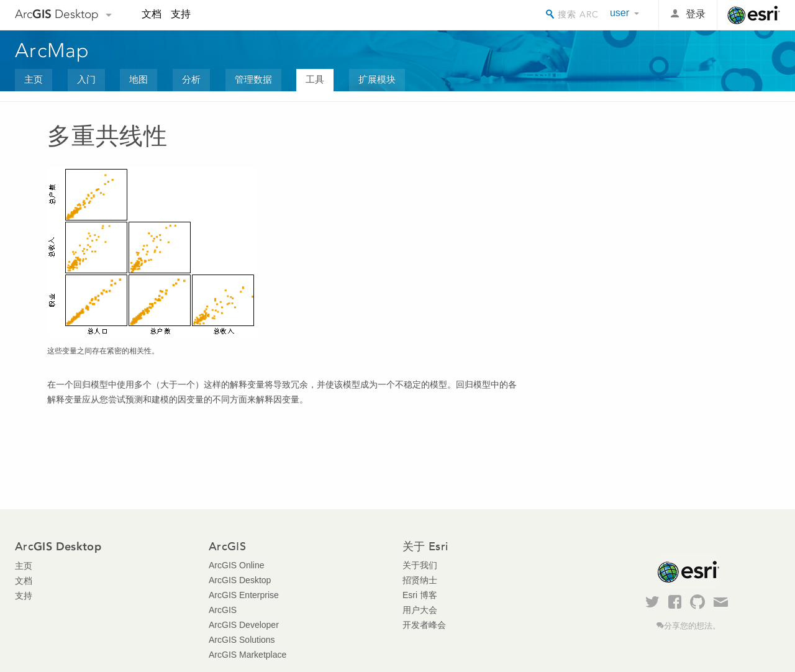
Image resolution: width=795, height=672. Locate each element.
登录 (696, 14)
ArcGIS (223, 610)
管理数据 (253, 79)
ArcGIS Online (236, 565)
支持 (181, 14)
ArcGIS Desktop (240, 580)
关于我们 (420, 565)
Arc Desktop (57, 14)
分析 (191, 79)
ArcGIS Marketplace (248, 655)
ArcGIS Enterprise (244, 595)
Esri (754, 15)
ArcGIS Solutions (242, 640)
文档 (152, 14)
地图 (139, 79)
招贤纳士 (420, 580)
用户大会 (420, 610)
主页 (34, 79)
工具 (315, 79)
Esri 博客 (420, 595)
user (620, 13)
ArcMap (52, 50)
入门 (86, 79)
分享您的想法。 (692, 626)
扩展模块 (377, 79)
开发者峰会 (424, 625)
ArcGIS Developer (244, 625)
